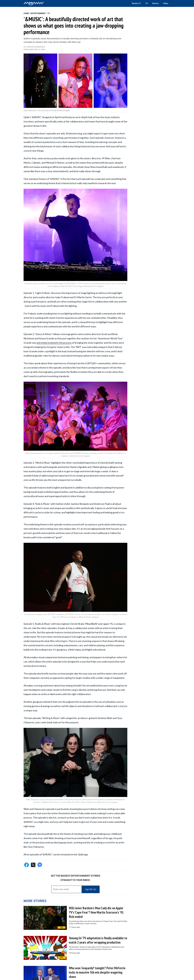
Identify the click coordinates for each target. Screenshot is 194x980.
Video (166, 3)
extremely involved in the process (54, 343)
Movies (155, 3)
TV (147, 3)
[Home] (34, 3)
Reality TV (136, 3)
